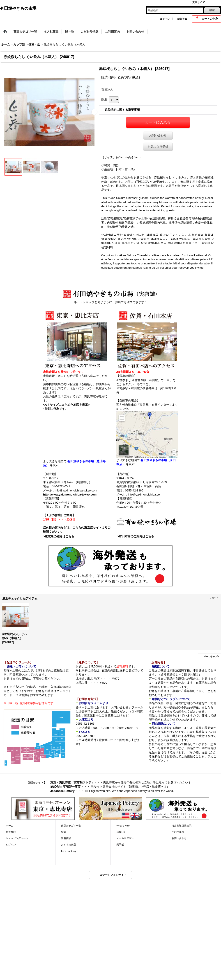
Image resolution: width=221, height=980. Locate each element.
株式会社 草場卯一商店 (65, 787)
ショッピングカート (17, 838)
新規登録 (182, 19)
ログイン (165, 19)
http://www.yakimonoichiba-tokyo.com (70, 495)
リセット (214, 598)
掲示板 (120, 845)
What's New (123, 826)
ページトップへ (212, 657)
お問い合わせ (158, 135)
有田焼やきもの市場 (18, 8)
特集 (64, 832)
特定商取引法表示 (182, 826)
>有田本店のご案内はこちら (136, 536)
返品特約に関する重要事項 (122, 110)
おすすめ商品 (69, 845)
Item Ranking (68, 851)
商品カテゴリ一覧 (71, 826)
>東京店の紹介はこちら (59, 536)
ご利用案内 (178, 832)
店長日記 (121, 832)
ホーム (10, 826)
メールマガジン (125, 838)
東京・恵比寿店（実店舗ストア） (72, 783)
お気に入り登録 (158, 147)
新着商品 (66, 838)
